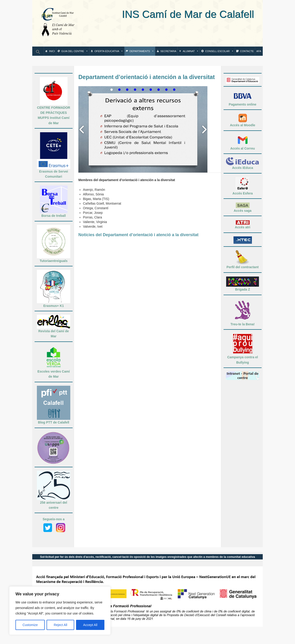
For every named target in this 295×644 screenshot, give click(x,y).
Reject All (60, 625)
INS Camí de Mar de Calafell (168, 14)
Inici (52, 51)
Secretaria (168, 51)
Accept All (90, 625)
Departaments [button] (142, 51)
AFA (259, 51)
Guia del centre (75, 51)
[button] (38, 53)
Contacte (247, 51)
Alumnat (191, 51)
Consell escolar (219, 51)
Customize (30, 625)
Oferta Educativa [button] (109, 51)
